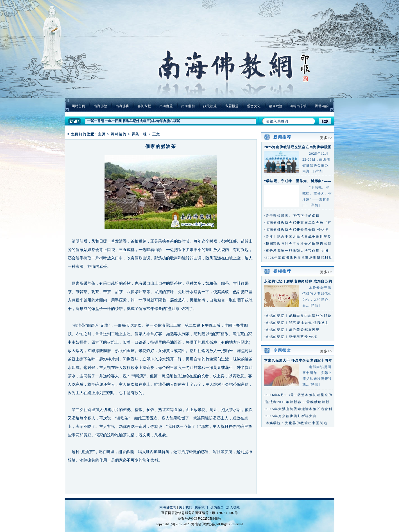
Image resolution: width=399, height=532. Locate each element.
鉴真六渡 (276, 106)
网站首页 (78, 106)
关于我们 (185, 507)
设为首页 (217, 507)
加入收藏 (233, 507)
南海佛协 (122, 106)
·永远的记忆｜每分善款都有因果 (292, 330)
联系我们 (201, 507)
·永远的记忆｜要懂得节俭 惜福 (291, 337)
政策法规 (210, 106)
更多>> (326, 138)
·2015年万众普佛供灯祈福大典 (291, 416)
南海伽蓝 (166, 106)
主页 (102, 134)
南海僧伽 (188, 106)
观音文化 (254, 106)
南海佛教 (100, 106)
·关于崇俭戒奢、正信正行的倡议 (292, 216)
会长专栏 (144, 106)
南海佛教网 (168, 507)
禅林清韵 (322, 106)
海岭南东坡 (298, 106)
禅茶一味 (140, 134)
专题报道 (232, 106)
